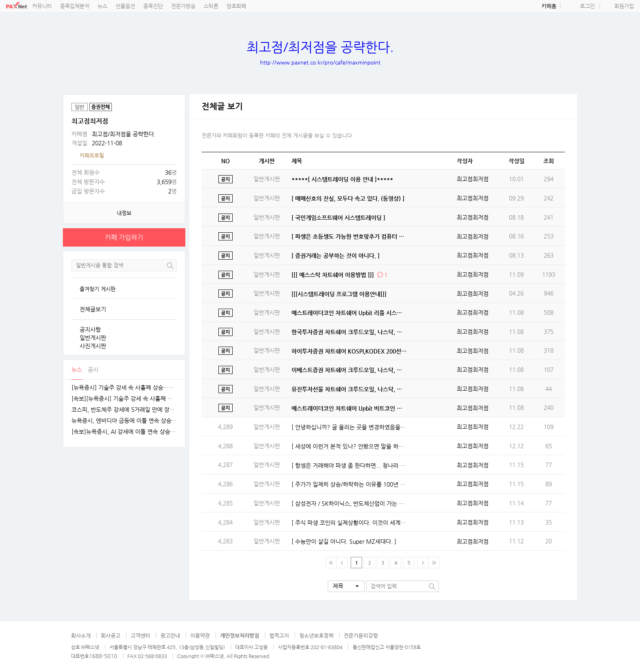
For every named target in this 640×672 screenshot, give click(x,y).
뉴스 (102, 6)
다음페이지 (423, 563)
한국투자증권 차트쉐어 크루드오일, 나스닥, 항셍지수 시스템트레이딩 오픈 (349, 332)
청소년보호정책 (316, 635)
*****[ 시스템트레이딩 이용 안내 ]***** (342, 179)
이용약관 (200, 635)
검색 (170, 266)
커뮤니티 (42, 6)
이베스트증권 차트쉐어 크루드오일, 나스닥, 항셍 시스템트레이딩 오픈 (349, 370)
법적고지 (279, 635)
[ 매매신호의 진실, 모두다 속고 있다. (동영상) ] (348, 198)
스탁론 (211, 6)
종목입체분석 (75, 6)
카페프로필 (92, 155)
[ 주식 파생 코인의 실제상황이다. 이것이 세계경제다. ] (349, 523)
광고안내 (170, 635)
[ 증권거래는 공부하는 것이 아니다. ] (336, 256)
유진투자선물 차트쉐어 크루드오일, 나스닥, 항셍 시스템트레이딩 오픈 (349, 389)
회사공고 (111, 635)
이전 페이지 (342, 563)
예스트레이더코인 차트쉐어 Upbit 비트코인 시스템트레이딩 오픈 (349, 408)
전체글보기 (93, 309)
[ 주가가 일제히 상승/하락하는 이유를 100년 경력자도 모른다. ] (349, 484)
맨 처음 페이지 (331, 563)
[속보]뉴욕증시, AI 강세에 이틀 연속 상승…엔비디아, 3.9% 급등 (124, 432)
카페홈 (549, 6)
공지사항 (90, 329)
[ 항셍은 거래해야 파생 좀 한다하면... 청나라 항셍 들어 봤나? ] (349, 465)
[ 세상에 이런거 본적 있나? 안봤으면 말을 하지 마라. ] (349, 446)
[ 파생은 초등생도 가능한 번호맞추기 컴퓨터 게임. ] (349, 236)
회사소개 (81, 635)
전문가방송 (183, 6)
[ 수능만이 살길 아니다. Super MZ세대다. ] (344, 541)
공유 (177, 102)
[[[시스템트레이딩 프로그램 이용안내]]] (339, 294)
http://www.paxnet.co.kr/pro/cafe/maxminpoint (320, 62)
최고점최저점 (473, 179)
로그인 (587, 6)
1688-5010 (103, 656)
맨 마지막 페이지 (434, 563)
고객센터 (140, 635)
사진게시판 (93, 346)
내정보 (124, 213)
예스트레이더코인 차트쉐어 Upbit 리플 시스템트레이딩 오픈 (349, 313)
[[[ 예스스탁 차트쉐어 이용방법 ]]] (333, 275)
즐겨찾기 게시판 (98, 289)
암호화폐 (236, 6)
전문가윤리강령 (361, 635)
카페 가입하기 (124, 237)
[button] (346, 586)
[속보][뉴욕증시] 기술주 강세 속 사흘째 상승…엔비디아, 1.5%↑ (124, 399)
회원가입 (624, 6)
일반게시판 (93, 338)
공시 (93, 369)
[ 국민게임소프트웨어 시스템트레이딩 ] (338, 218)
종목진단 (153, 6)
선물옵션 (125, 6)
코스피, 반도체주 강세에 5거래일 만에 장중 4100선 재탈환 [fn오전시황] (124, 410)
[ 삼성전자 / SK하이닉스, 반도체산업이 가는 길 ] (349, 503)
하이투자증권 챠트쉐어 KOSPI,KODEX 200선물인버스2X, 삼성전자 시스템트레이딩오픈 (349, 351)
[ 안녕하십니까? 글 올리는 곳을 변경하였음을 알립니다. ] (349, 427)
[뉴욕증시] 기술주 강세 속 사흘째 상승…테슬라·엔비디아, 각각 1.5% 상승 (124, 388)
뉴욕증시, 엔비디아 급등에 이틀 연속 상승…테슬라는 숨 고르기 (124, 421)
